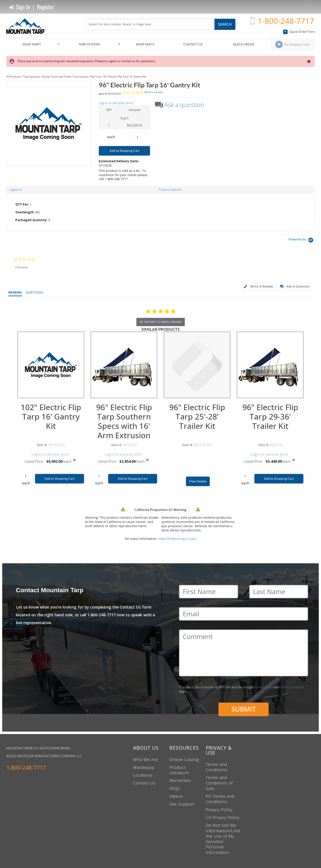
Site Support (182, 804)
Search (225, 24)
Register (45, 7)
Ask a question (184, 105)
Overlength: (25, 212)
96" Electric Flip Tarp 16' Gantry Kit (125, 77)
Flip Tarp (96, 77)
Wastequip (144, 767)
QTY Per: (22, 204)
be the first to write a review (161, 322)
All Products (14, 77)
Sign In (20, 7)
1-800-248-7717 (286, 21)
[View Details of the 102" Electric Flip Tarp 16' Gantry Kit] (51, 365)
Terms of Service (292, 687)
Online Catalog (184, 759)
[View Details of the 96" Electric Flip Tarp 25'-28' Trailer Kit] (197, 365)
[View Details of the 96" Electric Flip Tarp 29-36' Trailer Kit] (270, 365)
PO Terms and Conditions (220, 799)
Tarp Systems (32, 77)
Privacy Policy (264, 687)
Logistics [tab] (16, 190)
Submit (244, 709)
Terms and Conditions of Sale (219, 783)
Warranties (180, 780)
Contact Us (144, 783)
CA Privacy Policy (223, 817)
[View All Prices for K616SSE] (147, 460)
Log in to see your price (116, 103)
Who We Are (146, 759)
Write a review (154, 92)
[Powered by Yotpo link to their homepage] (302, 241)
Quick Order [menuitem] (244, 44)
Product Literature (179, 770)
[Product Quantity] (137, 137)
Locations (143, 775)
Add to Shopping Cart (124, 151)
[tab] (160, 212)
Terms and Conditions (217, 767)
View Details (198, 481)
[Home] (27, 26)
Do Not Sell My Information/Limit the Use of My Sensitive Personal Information (223, 839)
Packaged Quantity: (31, 220)
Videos (176, 796)
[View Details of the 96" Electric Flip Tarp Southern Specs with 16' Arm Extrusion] (124, 365)
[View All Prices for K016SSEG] (74, 460)
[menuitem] (34, 44)
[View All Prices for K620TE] (294, 460)
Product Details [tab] (170, 190)
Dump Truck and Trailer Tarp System (65, 77)
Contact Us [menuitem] (193, 44)
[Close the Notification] (309, 61)
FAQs (175, 788)
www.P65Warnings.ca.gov (177, 539)
